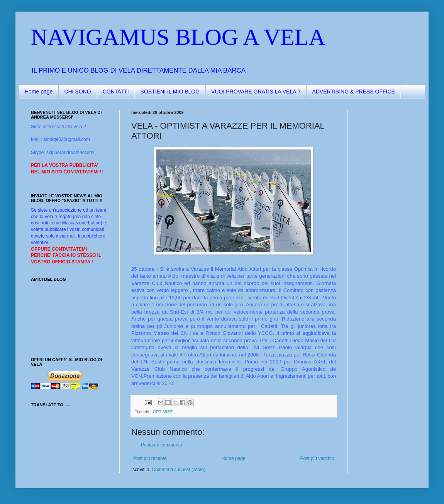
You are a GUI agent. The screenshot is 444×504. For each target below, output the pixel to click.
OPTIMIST (163, 412)
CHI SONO (77, 92)
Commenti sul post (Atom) (179, 470)
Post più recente (150, 458)
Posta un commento (162, 445)
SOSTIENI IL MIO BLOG (170, 92)
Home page (39, 92)
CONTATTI (116, 92)
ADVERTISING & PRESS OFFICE (353, 92)
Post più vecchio (317, 458)
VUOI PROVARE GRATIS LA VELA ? (256, 92)
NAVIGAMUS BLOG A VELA (178, 37)
